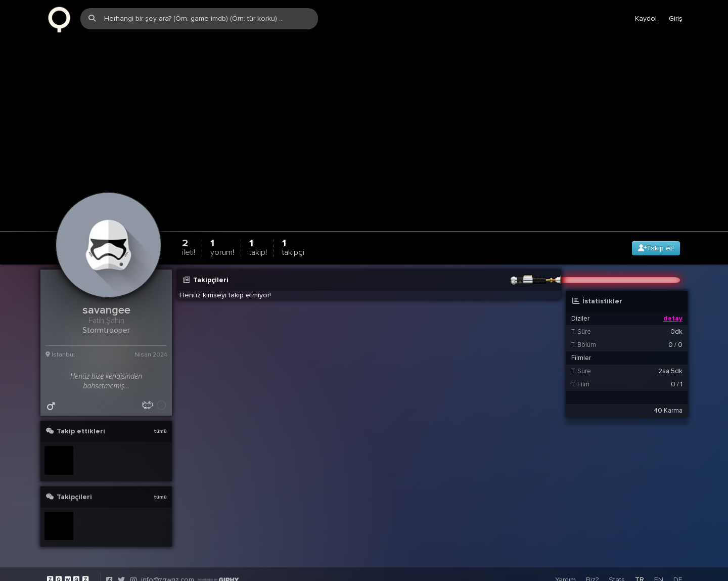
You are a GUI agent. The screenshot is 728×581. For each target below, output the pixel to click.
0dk (676, 328)
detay (673, 315)
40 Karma (668, 407)
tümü (160, 427)
